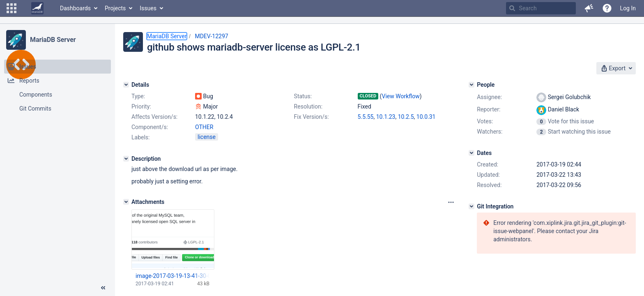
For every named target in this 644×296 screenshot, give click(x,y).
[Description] (126, 159)
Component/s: (150, 127)
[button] (11, 8)
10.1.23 (386, 117)
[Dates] (471, 153)
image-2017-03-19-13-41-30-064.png (172, 276)
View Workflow (401, 96)
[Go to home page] (37, 8)
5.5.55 (366, 117)
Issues (148, 8)
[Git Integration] (471, 206)
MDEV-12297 (211, 36)
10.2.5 (406, 117)
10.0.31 (426, 117)
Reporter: (489, 109)
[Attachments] (126, 202)
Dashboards (75, 8)
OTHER (204, 127)
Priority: (141, 106)
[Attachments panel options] (451, 202)
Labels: (140, 137)
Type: (138, 96)
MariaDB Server (53, 40)
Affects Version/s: (154, 117)
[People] (471, 85)
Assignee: (489, 97)
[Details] (126, 85)
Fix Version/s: (312, 117)
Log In (628, 8)
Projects (115, 8)
